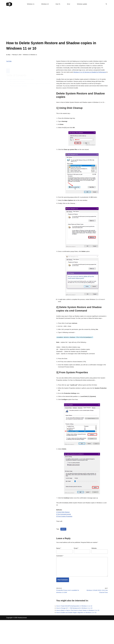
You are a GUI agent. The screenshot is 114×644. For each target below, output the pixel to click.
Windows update (83, 4)
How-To (58, 4)
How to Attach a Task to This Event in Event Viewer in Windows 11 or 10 (79, 634)
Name (59, 568)
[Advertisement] (57, 27)
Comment (60, 576)
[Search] (106, 4)
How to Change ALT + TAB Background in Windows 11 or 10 (75, 632)
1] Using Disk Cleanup (18, 77)
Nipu (9, 55)
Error (69, 4)
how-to (64, 549)
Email (76, 568)
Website (94, 568)
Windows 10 (45, 4)
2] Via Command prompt (64, 533)
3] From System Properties (20, 84)
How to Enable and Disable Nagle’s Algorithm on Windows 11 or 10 (77, 636)
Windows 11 (30, 4)
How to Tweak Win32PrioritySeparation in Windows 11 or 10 (75, 629)
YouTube (9, 62)
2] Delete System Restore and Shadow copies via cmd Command (29, 81)
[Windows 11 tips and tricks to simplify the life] (9, 4)
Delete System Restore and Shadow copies (22, 75)
